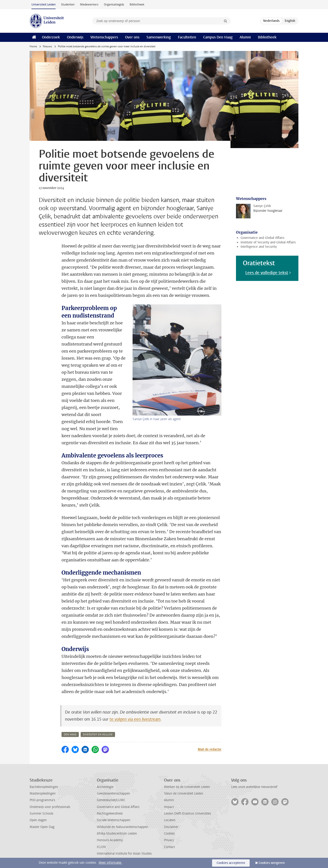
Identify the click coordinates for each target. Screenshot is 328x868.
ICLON (101, 847)
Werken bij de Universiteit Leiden (187, 787)
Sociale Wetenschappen (114, 820)
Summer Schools (41, 814)
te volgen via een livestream (135, 719)
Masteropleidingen (43, 794)
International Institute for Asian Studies (124, 854)
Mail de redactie (210, 749)
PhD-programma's (42, 800)
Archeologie (105, 787)
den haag (70, 735)
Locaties (170, 820)
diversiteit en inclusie (98, 735)
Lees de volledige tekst (267, 273)
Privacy (169, 840)
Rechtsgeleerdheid (110, 814)
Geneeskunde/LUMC (111, 800)
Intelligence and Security (259, 247)
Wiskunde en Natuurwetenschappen (122, 827)
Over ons (132, 37)
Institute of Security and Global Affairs (268, 242)
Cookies (169, 834)
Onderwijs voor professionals (50, 807)
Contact (169, 847)
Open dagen (38, 820)
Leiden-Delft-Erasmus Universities (187, 814)
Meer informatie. (110, 863)
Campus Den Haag (218, 37)
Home (33, 46)
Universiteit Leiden (44, 4)
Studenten (68, 4)
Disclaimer (171, 827)
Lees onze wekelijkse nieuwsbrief (254, 787)
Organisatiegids (114, 4)
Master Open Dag (42, 827)
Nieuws (47, 46)
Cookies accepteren (231, 863)
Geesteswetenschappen (113, 794)
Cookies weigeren (272, 863)
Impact (169, 807)
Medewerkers (89, 4)
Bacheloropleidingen (44, 787)
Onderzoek (51, 37)
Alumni (245, 37)
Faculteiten (187, 37)
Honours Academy (110, 840)
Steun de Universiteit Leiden (184, 794)
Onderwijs (75, 37)
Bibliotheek (137, 4)
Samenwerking (159, 37)
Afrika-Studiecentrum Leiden (117, 834)
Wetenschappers (104, 37)
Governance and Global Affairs (262, 238)
